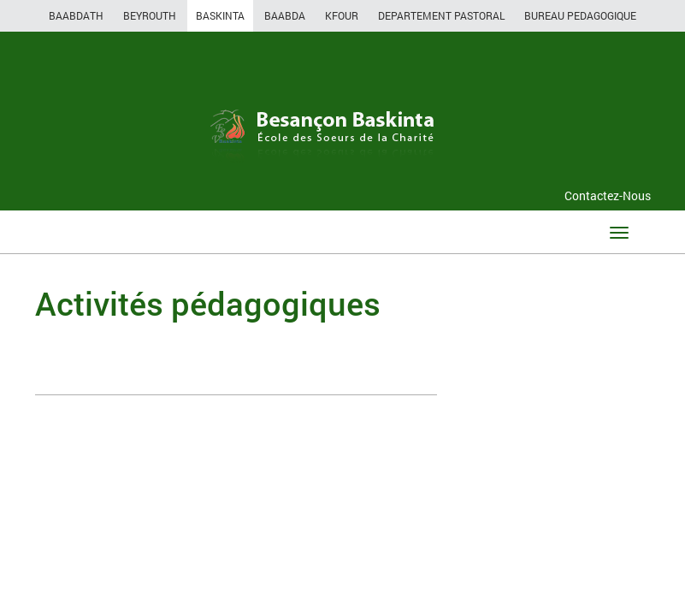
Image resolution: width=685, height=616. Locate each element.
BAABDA (285, 15)
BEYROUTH (150, 15)
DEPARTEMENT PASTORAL (441, 15)
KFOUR (342, 15)
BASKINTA (220, 15)
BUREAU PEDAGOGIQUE (580, 15)
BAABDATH (76, 15)
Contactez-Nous (608, 195)
